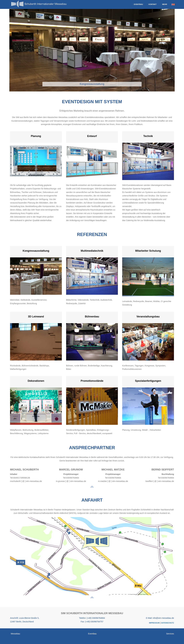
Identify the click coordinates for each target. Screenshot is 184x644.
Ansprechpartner (92, 448)
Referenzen (92, 235)
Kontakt (152, 4)
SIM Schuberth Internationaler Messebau (92, 613)
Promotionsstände (92, 381)
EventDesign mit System (92, 102)
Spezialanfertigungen (148, 381)
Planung (36, 136)
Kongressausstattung (36, 251)
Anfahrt (92, 500)
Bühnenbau (92, 317)
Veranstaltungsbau (148, 317)
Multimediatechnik (92, 251)
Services (170, 634)
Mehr (164, 4)
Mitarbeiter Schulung (148, 251)
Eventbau (138, 4)
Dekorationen (36, 381)
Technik (148, 136)
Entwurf (92, 136)
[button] (30, 51)
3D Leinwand (36, 317)
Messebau (15, 634)
